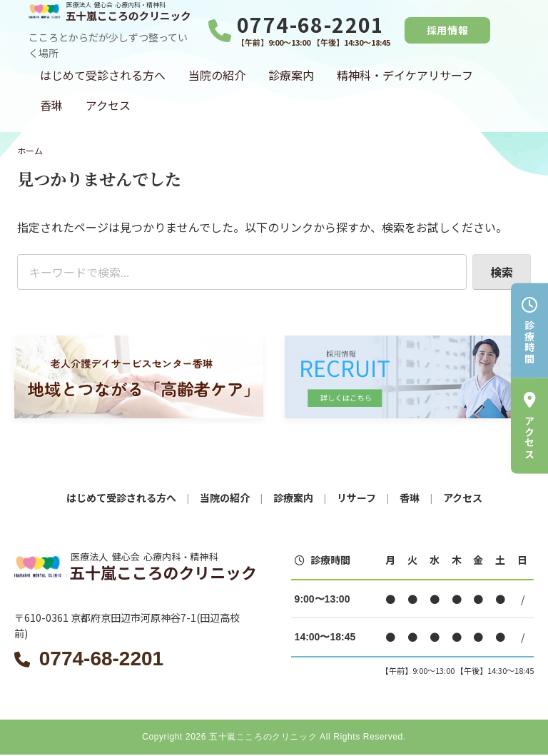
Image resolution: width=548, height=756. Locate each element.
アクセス (108, 105)
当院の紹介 (217, 75)
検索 (502, 272)
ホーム (30, 150)
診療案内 (291, 75)
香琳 (51, 105)
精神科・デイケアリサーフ (405, 75)
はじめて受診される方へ (103, 75)
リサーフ (356, 498)
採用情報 (448, 30)
